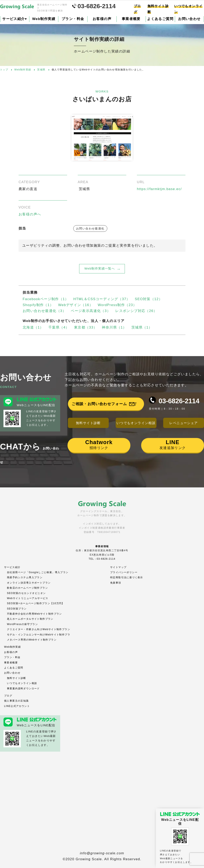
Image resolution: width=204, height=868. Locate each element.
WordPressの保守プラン (22, 624)
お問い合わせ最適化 (90, 228)
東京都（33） (86, 327)
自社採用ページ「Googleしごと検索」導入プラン (38, 572)
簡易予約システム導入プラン (25, 577)
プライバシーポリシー (124, 572)
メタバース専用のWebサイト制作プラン (32, 640)
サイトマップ (118, 567)
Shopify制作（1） (38, 305)
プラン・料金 (73, 19)
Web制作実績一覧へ (100, 268)
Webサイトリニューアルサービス (28, 598)
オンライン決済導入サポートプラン (29, 583)
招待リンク (99, 445)
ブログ (8, 696)
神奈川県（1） (114, 327)
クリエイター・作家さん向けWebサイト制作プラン (39, 629)
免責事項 (116, 583)
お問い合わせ (12, 673)
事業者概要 (131, 19)
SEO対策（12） (149, 299)
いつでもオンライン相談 (136, 423)
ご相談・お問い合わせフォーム (99, 404)
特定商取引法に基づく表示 (127, 577)
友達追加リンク (173, 445)
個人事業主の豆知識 (16, 701)
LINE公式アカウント (17, 706)
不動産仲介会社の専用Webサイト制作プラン (34, 614)
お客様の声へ (30, 214)
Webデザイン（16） (76, 305)
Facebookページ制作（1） (46, 299)
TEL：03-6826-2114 (102, 559)
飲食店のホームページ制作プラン (27, 588)
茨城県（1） (142, 327)
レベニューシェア (183, 423)
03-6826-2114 (179, 401)
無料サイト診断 (88, 423)
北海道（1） (33, 327)
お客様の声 (102, 19)
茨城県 (84, 189)
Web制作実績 (44, 19)
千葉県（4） (59, 327)
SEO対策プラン (17, 609)
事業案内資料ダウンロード (23, 689)
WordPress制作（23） (117, 305)
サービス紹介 (15, 19)
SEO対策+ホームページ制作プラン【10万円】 (36, 603)
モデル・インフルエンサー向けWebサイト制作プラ (39, 635)
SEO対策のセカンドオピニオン (26, 593)
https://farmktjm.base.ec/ (159, 189)
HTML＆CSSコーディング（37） (102, 299)
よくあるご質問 (160, 19)
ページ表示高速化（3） (91, 311)
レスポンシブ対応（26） (136, 311)
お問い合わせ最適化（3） (44, 311)
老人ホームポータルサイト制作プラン (30, 619)
